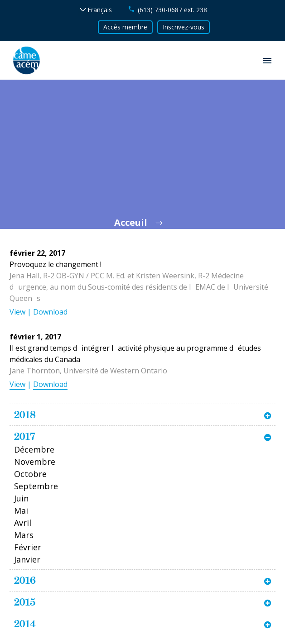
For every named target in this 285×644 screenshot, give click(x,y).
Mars (24, 535)
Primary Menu (267, 61)
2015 (25, 602)
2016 (25, 580)
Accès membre (125, 27)
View (17, 312)
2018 (25, 415)
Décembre (34, 449)
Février (28, 547)
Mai (21, 510)
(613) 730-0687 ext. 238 (172, 10)
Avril (23, 523)
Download (50, 312)
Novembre (35, 462)
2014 (25, 624)
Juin (21, 498)
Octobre (30, 474)
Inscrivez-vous (184, 27)
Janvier (27, 559)
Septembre (36, 486)
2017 (25, 436)
